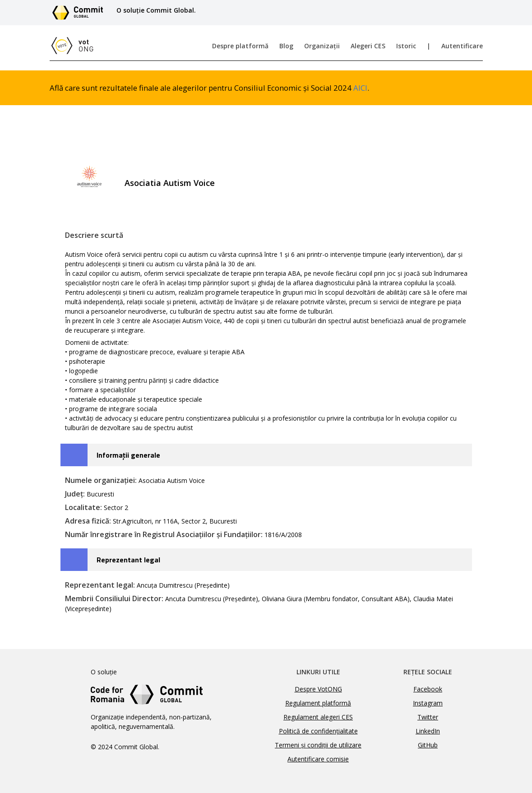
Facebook (428, 689)
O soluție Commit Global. (156, 10)
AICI (360, 88)
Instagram (428, 703)
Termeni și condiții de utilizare (318, 745)
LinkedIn (428, 731)
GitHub (428, 745)
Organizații (322, 46)
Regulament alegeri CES (318, 717)
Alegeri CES (368, 46)
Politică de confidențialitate (318, 731)
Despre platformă (240, 46)
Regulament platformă (318, 703)
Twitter (428, 717)
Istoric (406, 46)
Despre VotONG (318, 689)
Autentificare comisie (318, 759)
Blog (286, 46)
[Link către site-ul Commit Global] (81, 13)
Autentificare (462, 46)
